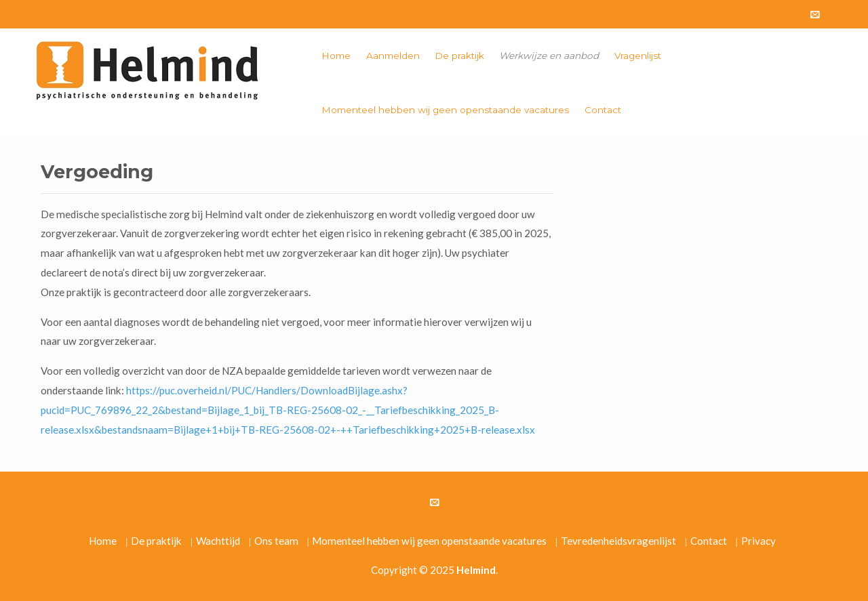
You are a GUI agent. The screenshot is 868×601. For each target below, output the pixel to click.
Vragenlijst (638, 56)
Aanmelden (393, 56)
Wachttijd (218, 541)
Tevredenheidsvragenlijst (618, 541)
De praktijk (459, 56)
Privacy (758, 541)
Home (336, 56)
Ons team (276, 541)
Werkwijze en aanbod (549, 56)
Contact (603, 110)
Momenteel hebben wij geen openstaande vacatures (445, 110)
